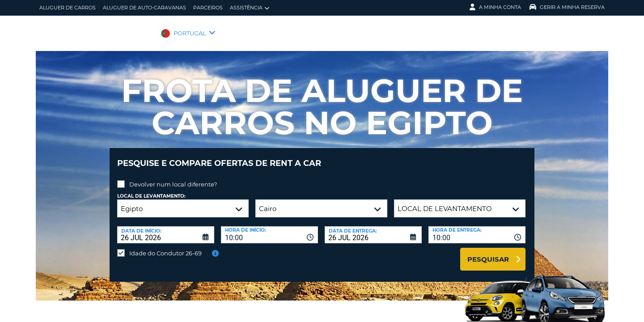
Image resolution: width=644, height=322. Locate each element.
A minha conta (495, 7)
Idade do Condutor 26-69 (165, 246)
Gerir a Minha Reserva (567, 7)
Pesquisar (488, 252)
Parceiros (208, 8)
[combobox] (269, 228)
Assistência (250, 8)
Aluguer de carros (68, 8)
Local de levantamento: (151, 189)
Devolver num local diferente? (173, 178)
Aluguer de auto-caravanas (144, 8)
